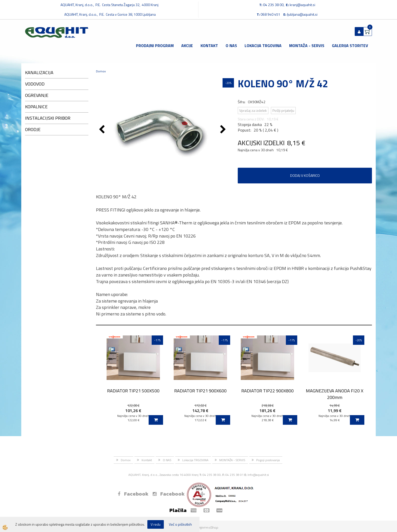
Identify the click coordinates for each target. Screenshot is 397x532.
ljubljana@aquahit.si (302, 14)
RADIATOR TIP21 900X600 (200, 391)
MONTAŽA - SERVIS (307, 46)
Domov (101, 71)
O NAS (231, 46)
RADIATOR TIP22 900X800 (267, 391)
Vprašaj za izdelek (253, 110)
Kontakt (209, 46)
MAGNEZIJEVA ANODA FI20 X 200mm (335, 394)
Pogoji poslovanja (268, 460)
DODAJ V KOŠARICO (305, 175)
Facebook (133, 494)
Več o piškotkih (180, 524)
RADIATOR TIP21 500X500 (133, 391)
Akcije (187, 46)
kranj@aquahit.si (302, 5)
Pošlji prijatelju (283, 110)
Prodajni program (155, 46)
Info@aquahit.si (258, 475)
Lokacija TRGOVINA (263, 46)
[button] (224, 130)
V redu (156, 524)
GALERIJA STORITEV (350, 46)
